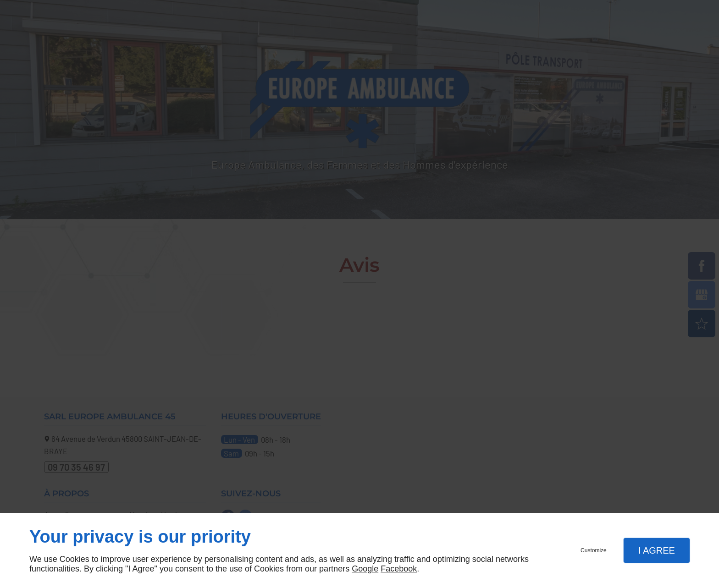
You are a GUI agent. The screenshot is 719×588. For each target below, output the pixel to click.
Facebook (399, 569)
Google (365, 569)
